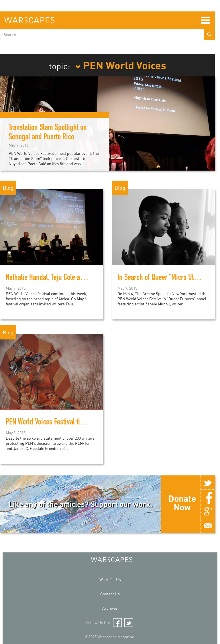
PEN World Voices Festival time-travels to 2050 (68, 423)
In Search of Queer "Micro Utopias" (164, 278)
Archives (110, 608)
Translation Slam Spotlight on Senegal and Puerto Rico (48, 133)
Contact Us (110, 594)
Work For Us (110, 579)
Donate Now (182, 503)
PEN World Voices (121, 65)
